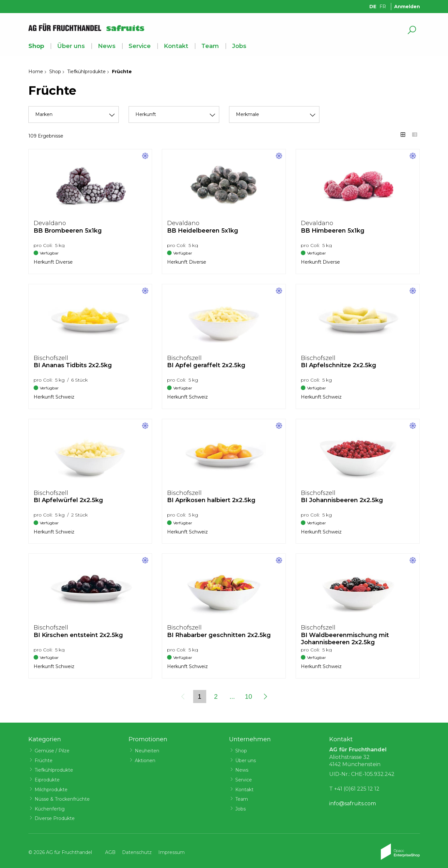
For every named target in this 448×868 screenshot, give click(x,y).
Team (210, 46)
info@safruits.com (353, 803)
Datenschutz (137, 852)
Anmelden (407, 7)
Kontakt (176, 46)
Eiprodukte (47, 780)
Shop (36, 46)
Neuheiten (147, 751)
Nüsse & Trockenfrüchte (62, 799)
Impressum (171, 852)
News (107, 46)
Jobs (239, 46)
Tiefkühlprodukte (86, 72)
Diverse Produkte (55, 818)
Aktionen (145, 761)
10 (248, 696)
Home (36, 72)
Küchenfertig (50, 809)
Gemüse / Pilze (52, 751)
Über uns (71, 46)
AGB (110, 852)
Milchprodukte (51, 790)
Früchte (44, 761)
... (232, 696)
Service (140, 46)
